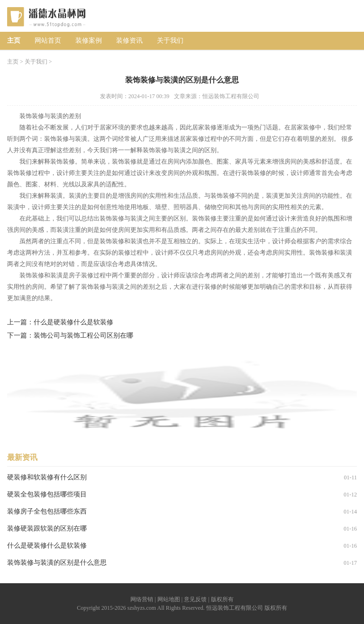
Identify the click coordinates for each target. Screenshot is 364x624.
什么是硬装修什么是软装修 (73, 322)
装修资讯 (129, 41)
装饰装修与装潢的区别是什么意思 (57, 563)
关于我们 (170, 41)
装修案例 (89, 41)
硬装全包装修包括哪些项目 (47, 494)
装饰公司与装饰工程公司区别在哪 (83, 335)
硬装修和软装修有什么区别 (47, 477)
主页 (14, 41)
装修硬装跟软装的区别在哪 (47, 528)
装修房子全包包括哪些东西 (47, 511)
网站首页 (48, 41)
